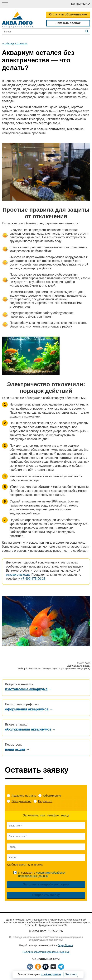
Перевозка (45, 801)
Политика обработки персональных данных (46, 952)
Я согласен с (42, 874)
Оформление (52, 795)
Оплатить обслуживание (68, 14)
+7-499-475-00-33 (33, 579)
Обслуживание (22, 801)
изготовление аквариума (26, 689)
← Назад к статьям (15, 43)
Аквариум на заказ (24, 795)
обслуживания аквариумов (28, 729)
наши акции (15, 749)
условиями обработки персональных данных (42, 874)
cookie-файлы (51, 974)
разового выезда (18, 575)
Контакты (81, 4)
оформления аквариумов (27, 709)
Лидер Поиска (65, 945)
